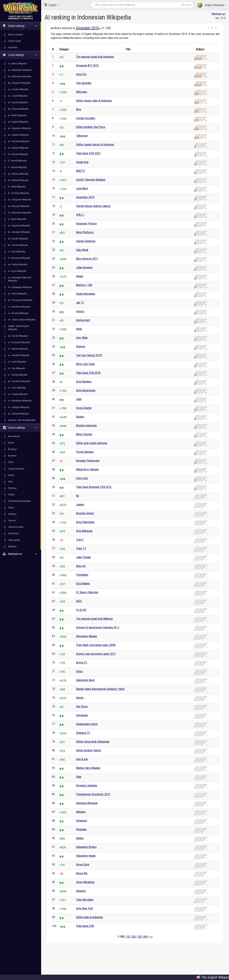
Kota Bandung (84, 382)
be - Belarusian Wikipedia (20, 76)
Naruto (80, 698)
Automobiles (14, 436)
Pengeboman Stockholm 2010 (93, 794)
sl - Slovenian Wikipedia (19, 342)
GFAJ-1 (80, 215)
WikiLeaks (82, 92)
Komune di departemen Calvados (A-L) (98, 627)
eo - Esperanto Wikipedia (20, 128)
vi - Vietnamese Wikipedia (20, 401)
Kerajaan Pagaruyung (88, 461)
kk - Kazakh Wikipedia (18, 239)
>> (151, 937)
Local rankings (20, 55)
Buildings (12, 449)
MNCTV (80, 171)
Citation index (14, 41)
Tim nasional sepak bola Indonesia (95, 57)
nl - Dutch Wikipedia (17, 271)
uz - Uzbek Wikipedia (18, 394)
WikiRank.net (21, 554)
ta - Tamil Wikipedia (17, 362)
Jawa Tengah (83, 557)
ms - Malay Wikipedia (18, 264)
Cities (11, 462)
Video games (14, 540)
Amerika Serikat (85, 513)
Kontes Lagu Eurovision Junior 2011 (96, 654)
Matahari (81, 812)
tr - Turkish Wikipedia (18, 375)
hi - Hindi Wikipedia (17, 187)
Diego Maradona (85, 882)
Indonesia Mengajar (87, 803)
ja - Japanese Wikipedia (19, 226)
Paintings (12, 488)
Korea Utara (83, 865)
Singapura (81, 821)
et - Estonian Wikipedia (19, 141)
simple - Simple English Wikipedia (19, 328)
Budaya (80, 417)
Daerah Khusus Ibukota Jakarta (93, 206)
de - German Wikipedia (18, 109)
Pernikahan (82, 575)
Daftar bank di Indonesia (89, 917)
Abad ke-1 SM (84, 285)
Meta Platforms (85, 232)
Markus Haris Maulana (88, 768)
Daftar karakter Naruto (89, 750)
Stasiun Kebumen (86, 241)
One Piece (82, 706)
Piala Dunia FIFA (85, 926)
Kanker (80, 838)
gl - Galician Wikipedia (18, 174)
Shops (11, 508)
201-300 (143, 937)
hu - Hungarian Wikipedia (20, 200)
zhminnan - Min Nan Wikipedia (22, 420)
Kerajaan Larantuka (87, 785)
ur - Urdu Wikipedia (17, 388)
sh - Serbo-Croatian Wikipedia (22, 320)
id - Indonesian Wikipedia (20, 213)
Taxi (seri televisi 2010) (89, 355)
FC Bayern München (87, 592)
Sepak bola (82, 162)
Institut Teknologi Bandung (91, 180)
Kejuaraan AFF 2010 (87, 65)
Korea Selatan (84, 408)
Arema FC (82, 663)
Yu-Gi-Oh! (81, 610)
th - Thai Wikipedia (17, 368)
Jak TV (80, 303)
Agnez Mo (82, 873)
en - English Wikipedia (18, 122)
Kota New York (84, 908)
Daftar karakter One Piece (91, 127)
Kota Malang (83, 584)
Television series (16, 527)
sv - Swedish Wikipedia (19, 355)
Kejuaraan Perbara (86, 224)
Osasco (80, 311)
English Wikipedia (212, 5)
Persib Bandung (85, 452)
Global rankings (20, 26)
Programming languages (19, 501)
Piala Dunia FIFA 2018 (88, 373)
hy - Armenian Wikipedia (19, 206)
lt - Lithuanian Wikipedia (19, 258)
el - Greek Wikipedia (17, 115)
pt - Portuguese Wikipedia (20, 300)
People (11, 494)
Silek (79, 777)
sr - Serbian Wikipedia (18, 349)
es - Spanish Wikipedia (18, 135)
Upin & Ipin (82, 759)
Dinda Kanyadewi (86, 294)
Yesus (79, 671)
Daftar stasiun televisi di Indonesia (95, 145)
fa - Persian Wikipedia (18, 154)
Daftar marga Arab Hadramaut (93, 742)
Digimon (81, 346)
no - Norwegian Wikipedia (20, 287)
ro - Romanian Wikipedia (19, 307)
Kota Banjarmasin (86, 390)
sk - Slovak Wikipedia (18, 336)
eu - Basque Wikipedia (18, 148)
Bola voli (81, 566)
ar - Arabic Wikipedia (18, 64)
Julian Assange (84, 267)
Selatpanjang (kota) (87, 724)
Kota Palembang (85, 522)
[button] (208, 28)
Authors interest (15, 34)
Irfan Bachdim (84, 83)
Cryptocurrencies (16, 469)
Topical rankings (20, 428)
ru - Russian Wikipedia (18, 313)
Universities (14, 533)
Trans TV (81, 548)
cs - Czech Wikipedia (18, 96)
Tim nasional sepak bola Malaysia (94, 619)
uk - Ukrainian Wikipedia (19, 381)
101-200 (131, 937)
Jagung (80, 505)
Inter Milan (82, 338)
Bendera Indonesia (86, 425)
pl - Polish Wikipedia (17, 294)
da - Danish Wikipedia (18, 102)
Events (11, 475)
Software (12, 514)
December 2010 (88, 28)
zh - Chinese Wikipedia (18, 414)
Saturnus (81, 891)
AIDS (79, 601)
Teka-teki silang (85, 900)
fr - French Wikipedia (17, 167)
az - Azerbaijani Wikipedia (20, 70)
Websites (12, 546)
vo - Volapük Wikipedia (19, 407)
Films (10, 482)
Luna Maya (82, 188)
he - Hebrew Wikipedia (18, 180)
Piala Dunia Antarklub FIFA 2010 (94, 487)
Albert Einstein (84, 434)
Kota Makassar (84, 531)
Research (186, 5)
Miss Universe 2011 (87, 259)
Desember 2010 (85, 197)
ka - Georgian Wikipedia (19, 232)
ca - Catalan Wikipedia (18, 89)
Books (11, 443)
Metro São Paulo (85, 364)
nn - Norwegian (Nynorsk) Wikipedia (20, 279)
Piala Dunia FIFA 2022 (88, 153)
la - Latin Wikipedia (17, 251)
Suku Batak (82, 250)
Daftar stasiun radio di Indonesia (94, 101)
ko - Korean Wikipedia (18, 245)
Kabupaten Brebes (86, 847)
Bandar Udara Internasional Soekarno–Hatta (100, 689)
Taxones (12, 520)
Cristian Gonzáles (86, 118)
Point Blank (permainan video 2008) (96, 645)
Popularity (13, 47)
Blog (79, 109)
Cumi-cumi (82, 478)
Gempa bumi (83, 320)
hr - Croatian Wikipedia (19, 193)
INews (80, 276)
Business (12, 456)
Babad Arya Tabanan (87, 469)
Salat (79, 399)
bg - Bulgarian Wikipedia (19, 83)
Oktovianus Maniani (87, 636)
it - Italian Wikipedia (17, 219)
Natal (79, 329)
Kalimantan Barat (85, 680)
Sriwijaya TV (83, 733)
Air (78, 496)
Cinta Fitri (81, 74)
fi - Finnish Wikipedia (17, 161)
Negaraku (81, 829)
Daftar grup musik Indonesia (92, 443)
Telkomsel (82, 136)
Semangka (82, 715)
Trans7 (80, 540)
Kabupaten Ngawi (86, 856)
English (51, 5)
